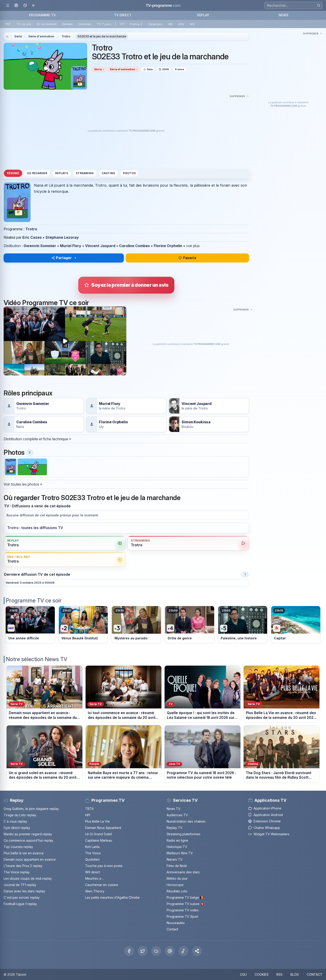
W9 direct (92, 872)
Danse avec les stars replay (24, 891)
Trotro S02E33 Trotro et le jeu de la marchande (160, 52)
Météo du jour (177, 878)
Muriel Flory (71, 246)
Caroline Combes (134, 246)
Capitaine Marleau (99, 840)
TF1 (122, 24)
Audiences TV (177, 815)
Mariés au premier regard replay (28, 834)
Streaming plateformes (183, 834)
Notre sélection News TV (37, 659)
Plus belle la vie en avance (24, 853)
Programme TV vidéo (183, 910)
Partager (62, 258)
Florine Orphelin (168, 246)
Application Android (265, 815)
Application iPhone (265, 808)
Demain (67, 24)
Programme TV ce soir (34, 601)
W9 (192, 24)
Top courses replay (18, 847)
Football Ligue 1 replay (20, 904)
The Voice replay (17, 872)
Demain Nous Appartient (103, 828)
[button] (197, 951)
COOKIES (262, 974)
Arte (181, 24)
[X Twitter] (143, 951)
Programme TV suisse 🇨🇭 (185, 904)
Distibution (12, 246)
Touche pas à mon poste (104, 866)
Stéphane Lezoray (62, 237)
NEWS (284, 15)
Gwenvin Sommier (40, 246)
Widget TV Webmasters (269, 834)
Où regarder (37, 173)
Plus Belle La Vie (97, 821)
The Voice (93, 853)
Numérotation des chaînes (186, 821)
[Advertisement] (126, 131)
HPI (88, 815)
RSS (279, 974)
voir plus (193, 246)
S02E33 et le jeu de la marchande (102, 36)
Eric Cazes (32, 237)
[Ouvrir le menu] (7, 6)
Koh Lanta (92, 847)
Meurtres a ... (95, 878)
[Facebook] (129, 951)
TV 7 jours (104, 24)
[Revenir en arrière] (34, 6)
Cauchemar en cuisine (102, 885)
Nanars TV (175, 859)
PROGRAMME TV (42, 15)
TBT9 (89, 809)
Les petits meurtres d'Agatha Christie (112, 897)
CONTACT (315, 974)
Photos (129, 173)
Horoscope (175, 885)
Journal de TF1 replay (20, 885)
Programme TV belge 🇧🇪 (185, 897)
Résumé (13, 173)
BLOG (295, 974)
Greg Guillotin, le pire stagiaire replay (31, 809)
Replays (62, 173)
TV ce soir (24, 24)
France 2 (136, 24)
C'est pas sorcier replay (22, 897)
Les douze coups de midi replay (28, 878)
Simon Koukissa (196, 422)
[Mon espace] (16, 6)
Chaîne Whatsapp (264, 828)
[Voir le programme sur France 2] (83, 625)
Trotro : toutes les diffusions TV (35, 528)
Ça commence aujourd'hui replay (28, 840)
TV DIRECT (123, 15)
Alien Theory (95, 891)
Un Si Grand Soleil (98, 834)
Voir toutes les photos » (23, 484)
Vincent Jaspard (100, 246)
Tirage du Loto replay (20, 815)
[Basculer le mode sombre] (25, 6)
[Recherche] (293, 5)
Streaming (85, 173)
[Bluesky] (156, 951)
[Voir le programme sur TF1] (30, 625)
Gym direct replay (17, 828)
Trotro (66, 36)
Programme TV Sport (182, 916)
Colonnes (85, 24)
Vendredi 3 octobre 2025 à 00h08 (30, 583)
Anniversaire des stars (183, 872)
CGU (243, 974)
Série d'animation (41, 36)
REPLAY (203, 15)
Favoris (187, 258)
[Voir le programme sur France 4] (190, 625)
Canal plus (155, 24)
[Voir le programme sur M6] (296, 625)
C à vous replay (15, 821)
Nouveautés (176, 923)
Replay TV (175, 828)
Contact (172, 929)
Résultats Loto (177, 891)
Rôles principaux (28, 393)
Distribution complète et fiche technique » (37, 439)
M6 (170, 24)
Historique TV (177, 847)
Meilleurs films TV (180, 853)
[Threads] (170, 951)
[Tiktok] (183, 951)
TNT (8, 24)
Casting (108, 173)
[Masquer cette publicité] (239, 96)
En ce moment (47, 24)
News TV (174, 809)
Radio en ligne (177, 840)
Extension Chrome (264, 821)
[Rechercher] (319, 5)
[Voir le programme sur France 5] (243, 625)
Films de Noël (177, 866)
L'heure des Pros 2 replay (23, 866)
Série (18, 36)
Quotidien (92, 859)
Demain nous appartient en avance (30, 859)
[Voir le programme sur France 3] (136, 625)
